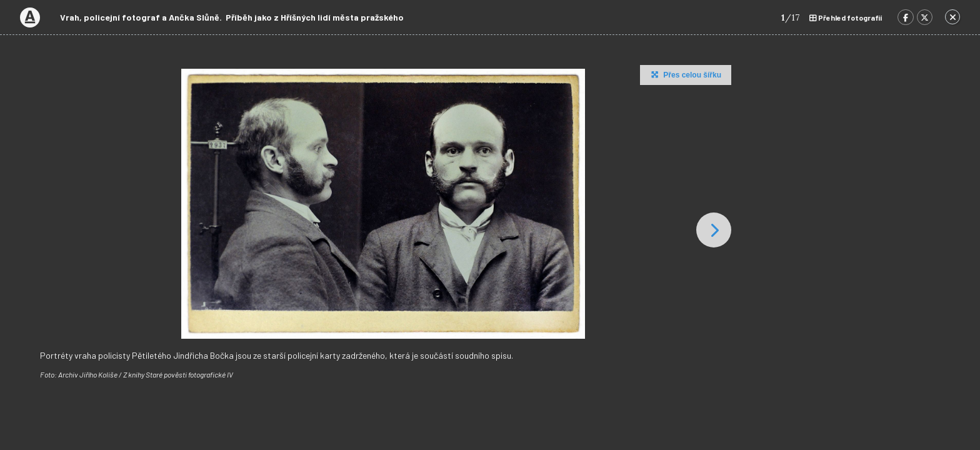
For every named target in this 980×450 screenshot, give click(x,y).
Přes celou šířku (685, 74)
